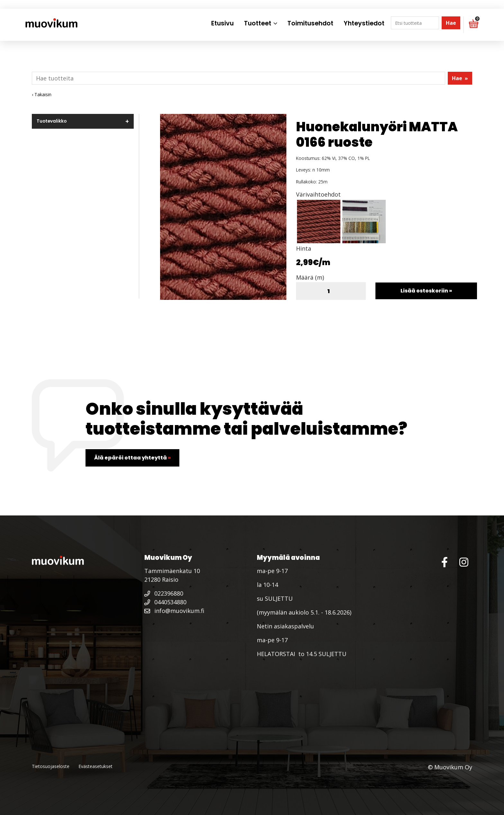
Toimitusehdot (310, 23)
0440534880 (165, 602)
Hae (451, 23)
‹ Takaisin (42, 94)
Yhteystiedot (364, 23)
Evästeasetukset (95, 766)
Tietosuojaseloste (51, 766)
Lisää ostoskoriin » (426, 291)
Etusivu (222, 23)
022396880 (164, 593)
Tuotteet (258, 23)
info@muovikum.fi (174, 611)
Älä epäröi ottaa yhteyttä (132, 458)
